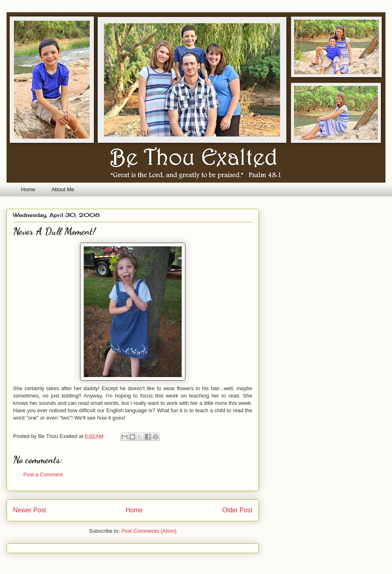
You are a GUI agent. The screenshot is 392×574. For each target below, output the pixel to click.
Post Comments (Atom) (149, 531)
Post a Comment (43, 475)
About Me (63, 189)
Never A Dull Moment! (54, 231)
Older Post (237, 510)
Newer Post (30, 510)
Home (28, 189)
